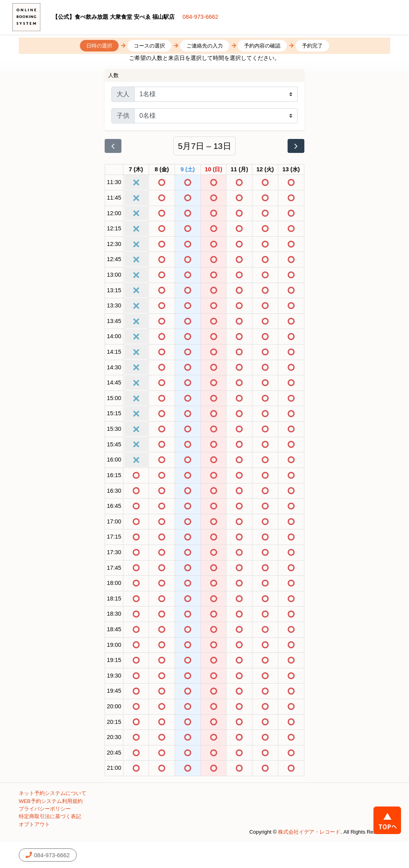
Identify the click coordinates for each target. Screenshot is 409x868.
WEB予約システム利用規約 (51, 801)
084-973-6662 (201, 17)
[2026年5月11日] (239, 170)
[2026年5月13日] (291, 170)
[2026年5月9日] (188, 170)
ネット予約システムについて (53, 793)
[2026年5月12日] (265, 170)
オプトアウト (34, 824)
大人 (123, 94)
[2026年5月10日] (214, 170)
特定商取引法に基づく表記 (50, 816)
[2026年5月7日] (136, 170)
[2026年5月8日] (162, 170)
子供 (123, 116)
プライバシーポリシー (45, 809)
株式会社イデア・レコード (309, 832)
